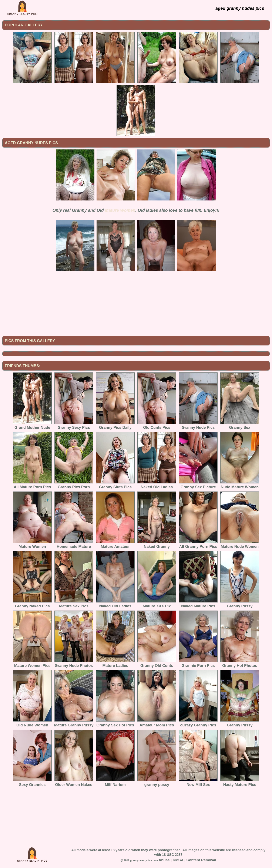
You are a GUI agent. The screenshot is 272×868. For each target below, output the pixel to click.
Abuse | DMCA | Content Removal (187, 860)
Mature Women (120, 210)
